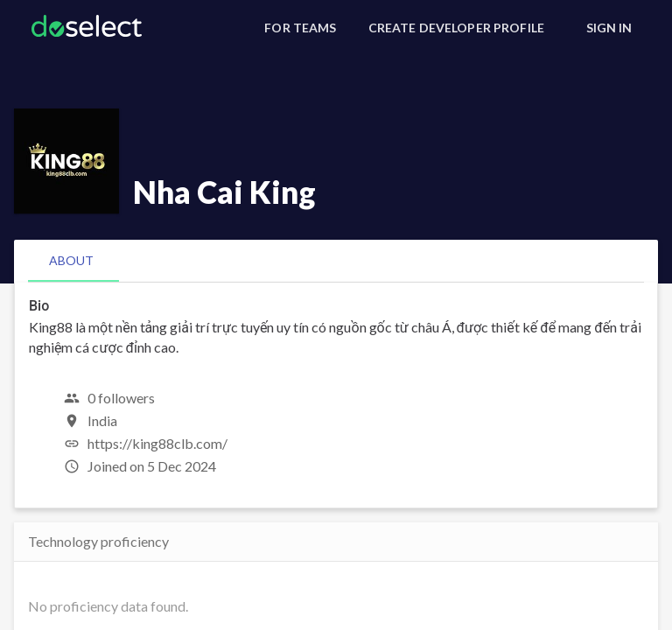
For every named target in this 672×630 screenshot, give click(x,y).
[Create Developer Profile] (456, 28)
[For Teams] (300, 28)
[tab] (71, 261)
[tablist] (336, 261)
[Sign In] (609, 28)
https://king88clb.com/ (157, 443)
